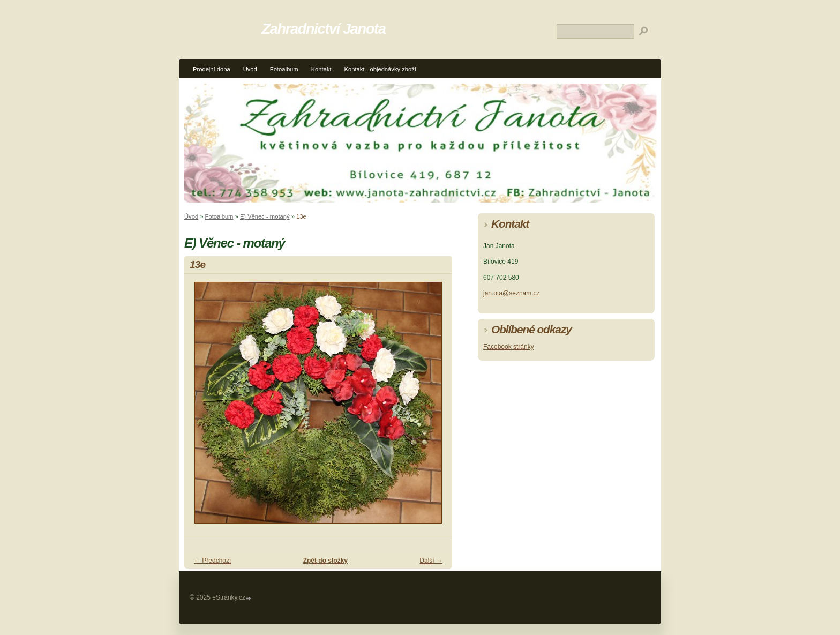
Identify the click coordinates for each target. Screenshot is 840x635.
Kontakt (321, 69)
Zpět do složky (325, 561)
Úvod (250, 69)
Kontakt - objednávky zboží (380, 69)
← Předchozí (212, 561)
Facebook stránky (509, 347)
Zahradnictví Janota (324, 29)
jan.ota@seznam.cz (512, 293)
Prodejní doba (212, 69)
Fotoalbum (284, 69)
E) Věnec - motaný (265, 216)
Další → (431, 561)
